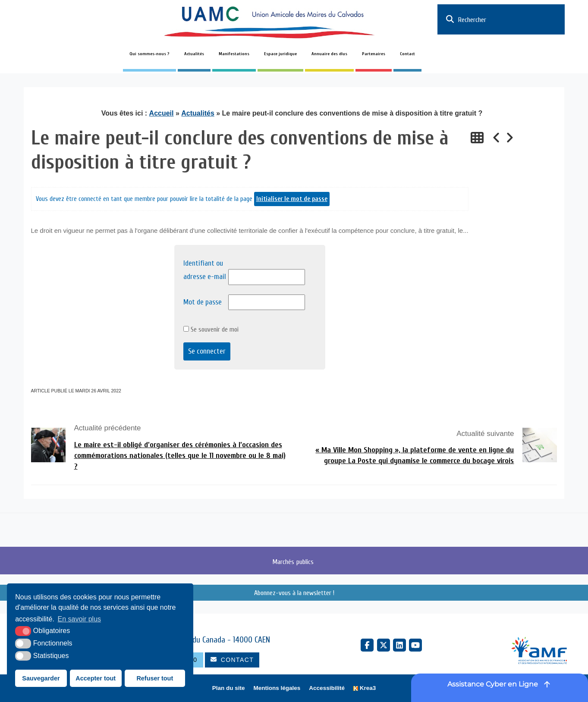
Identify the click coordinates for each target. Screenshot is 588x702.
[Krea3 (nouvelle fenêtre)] (365, 688)
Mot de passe (203, 302)
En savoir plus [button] (80, 619)
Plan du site (229, 688)
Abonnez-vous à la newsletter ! (294, 593)
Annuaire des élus (329, 54)
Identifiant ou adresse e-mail (205, 270)
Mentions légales (277, 688)
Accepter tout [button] (96, 678)
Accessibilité (327, 688)
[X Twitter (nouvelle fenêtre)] (384, 645)
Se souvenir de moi (211, 329)
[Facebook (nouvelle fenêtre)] (367, 645)
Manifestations (234, 54)
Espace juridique (280, 54)
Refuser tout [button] (155, 678)
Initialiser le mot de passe (292, 199)
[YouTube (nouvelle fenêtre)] (415, 645)
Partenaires (374, 54)
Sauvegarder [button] (41, 678)
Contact (407, 54)
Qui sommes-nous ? (149, 54)
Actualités (194, 54)
